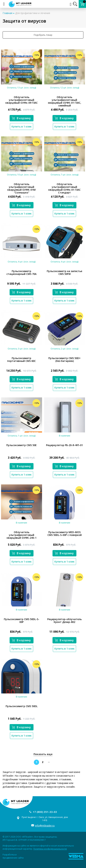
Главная (8, 13)
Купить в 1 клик (22, 126)
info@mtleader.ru (45, 826)
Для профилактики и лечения (33, 13)
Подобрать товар (43, 35)
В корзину (21, 118)
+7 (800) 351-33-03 (45, 812)
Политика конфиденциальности (50, 849)
